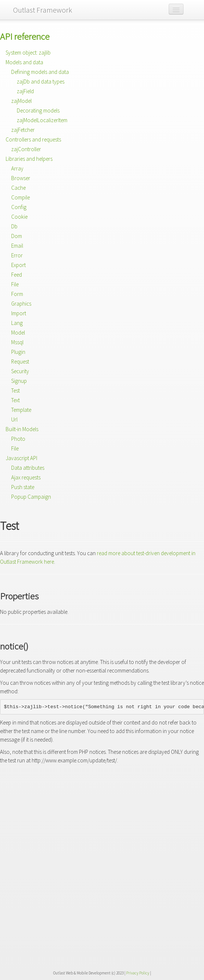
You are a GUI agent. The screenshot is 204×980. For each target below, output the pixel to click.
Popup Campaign (31, 497)
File (15, 284)
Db (14, 226)
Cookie (19, 217)
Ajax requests (26, 477)
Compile (20, 197)
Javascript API (21, 458)
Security (20, 371)
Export (18, 265)
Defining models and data (40, 72)
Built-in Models (22, 429)
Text (15, 400)
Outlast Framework (43, 10)
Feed (17, 275)
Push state (23, 487)
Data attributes (28, 468)
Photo (18, 439)
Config (19, 207)
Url (14, 419)
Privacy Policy (138, 973)
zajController (26, 149)
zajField (25, 91)
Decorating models (38, 110)
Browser (21, 178)
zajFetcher (23, 130)
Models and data (24, 62)
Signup (19, 381)
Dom (17, 236)
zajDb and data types (41, 82)
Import (19, 313)
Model (18, 333)
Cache (18, 188)
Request (20, 362)
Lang (17, 323)
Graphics (21, 304)
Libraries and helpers (29, 159)
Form (17, 294)
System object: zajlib (28, 53)
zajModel (21, 101)
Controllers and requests (33, 139)
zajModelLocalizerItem (42, 120)
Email (17, 246)
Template (21, 410)
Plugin (18, 352)
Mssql (17, 342)
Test (15, 390)
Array (17, 168)
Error (17, 255)
